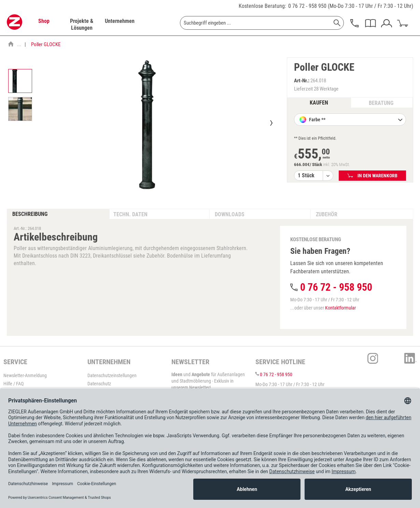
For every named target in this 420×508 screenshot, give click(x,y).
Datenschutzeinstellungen (112, 375)
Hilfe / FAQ (13, 384)
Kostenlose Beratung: (262, 6)
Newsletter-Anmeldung (25, 375)
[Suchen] (337, 23)
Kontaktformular (340, 308)
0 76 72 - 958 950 (307, 6)
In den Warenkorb (372, 176)
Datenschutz (99, 384)
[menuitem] (44, 25)
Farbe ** (355, 120)
